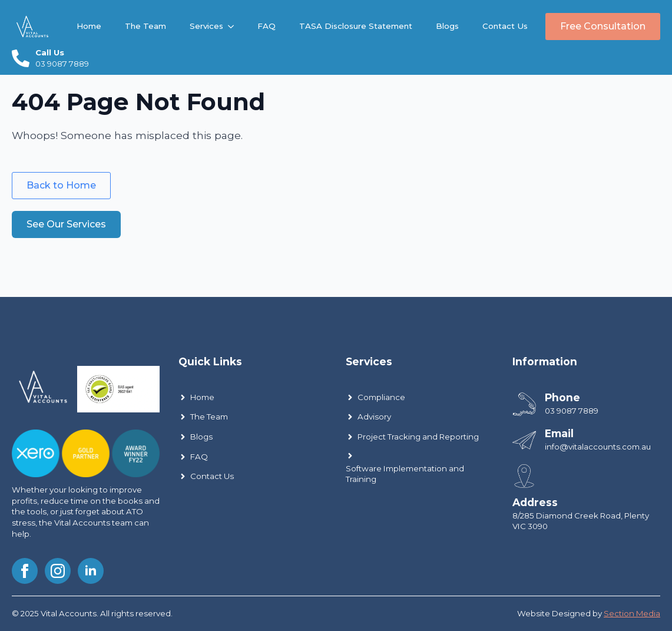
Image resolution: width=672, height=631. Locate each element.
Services (206, 26)
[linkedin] (91, 571)
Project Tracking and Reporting (418, 437)
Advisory (374, 417)
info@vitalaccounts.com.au (598, 447)
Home (89, 26)
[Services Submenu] (234, 26)
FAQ (267, 26)
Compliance (381, 397)
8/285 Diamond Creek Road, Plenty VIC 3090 (581, 521)
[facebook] (25, 571)
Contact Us (505, 26)
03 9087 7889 (572, 411)
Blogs (447, 26)
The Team (145, 26)
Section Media (632, 613)
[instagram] (58, 571)
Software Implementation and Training (405, 474)
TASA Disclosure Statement (356, 26)
